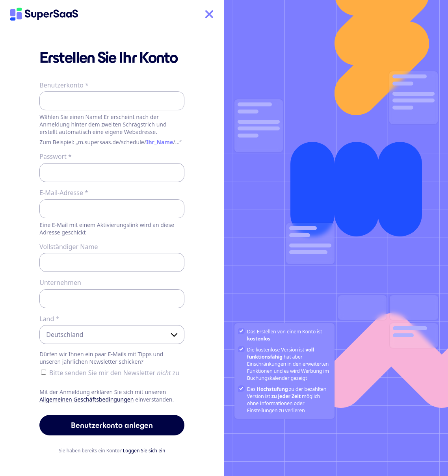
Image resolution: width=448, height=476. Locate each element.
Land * (49, 319)
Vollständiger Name (69, 247)
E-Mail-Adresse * (64, 193)
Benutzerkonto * (64, 85)
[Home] (44, 14)
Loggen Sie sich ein (144, 451)
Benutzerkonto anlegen (112, 425)
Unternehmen (60, 283)
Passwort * (56, 156)
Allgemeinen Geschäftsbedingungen (86, 399)
